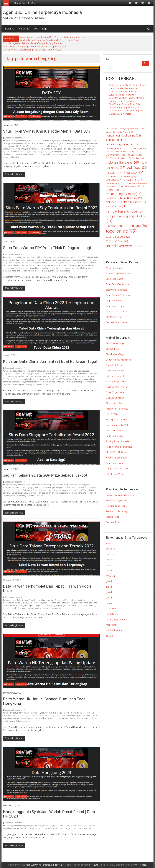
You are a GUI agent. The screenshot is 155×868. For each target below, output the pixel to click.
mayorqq (110, 576)
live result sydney (35, 146)
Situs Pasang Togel (115, 354)
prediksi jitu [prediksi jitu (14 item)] (114, 198)
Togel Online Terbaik (115, 436)
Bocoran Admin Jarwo (117, 322)
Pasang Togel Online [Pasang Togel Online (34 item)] (124, 194)
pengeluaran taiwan (78, 152)
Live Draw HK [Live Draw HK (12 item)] (114, 177)
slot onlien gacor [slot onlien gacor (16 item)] (134, 202)
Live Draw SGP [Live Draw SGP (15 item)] (116, 180)
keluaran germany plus (89, 143)
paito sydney (79, 146)
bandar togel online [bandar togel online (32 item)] (123, 144)
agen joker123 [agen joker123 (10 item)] (138, 129)
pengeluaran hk (23, 828)
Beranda (10, 29)
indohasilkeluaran (114, 630)
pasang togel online (115, 619)
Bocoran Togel (113, 522)
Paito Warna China (18, 149)
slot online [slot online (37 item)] (117, 206)
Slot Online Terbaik (115, 317)
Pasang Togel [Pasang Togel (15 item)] (115, 190)
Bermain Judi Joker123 (117, 425)
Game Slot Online (114, 365)
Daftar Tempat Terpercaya (118, 360)
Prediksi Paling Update (116, 501)
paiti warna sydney (29, 263)
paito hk (62, 716)
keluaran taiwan (9, 146)
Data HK (37, 713)
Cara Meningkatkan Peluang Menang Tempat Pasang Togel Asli (33, 43)
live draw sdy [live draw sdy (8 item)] (130, 177)
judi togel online (60, 143)
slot (36, 29)
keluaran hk (48, 826)
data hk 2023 (46, 713)
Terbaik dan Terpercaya (117, 409)
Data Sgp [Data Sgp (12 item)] (124, 158)
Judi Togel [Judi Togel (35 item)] (137, 168)
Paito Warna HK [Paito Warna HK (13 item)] (134, 186)
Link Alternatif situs (115, 398)
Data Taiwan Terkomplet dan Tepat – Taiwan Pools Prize (47, 588)
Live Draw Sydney (84, 826)
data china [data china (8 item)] (128, 152)
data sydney (29, 143)
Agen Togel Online (114, 268)
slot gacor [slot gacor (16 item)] (114, 202)
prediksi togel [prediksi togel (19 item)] (133, 198)
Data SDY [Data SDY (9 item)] (111, 158)
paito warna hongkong (49, 149)
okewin (109, 636)
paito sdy (70, 146)
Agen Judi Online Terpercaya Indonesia (42, 12)
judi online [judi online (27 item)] (116, 168)
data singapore (17, 143)
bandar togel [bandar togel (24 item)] (117, 140)
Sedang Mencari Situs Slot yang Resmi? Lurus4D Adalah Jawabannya (52, 37)
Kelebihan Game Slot (116, 376)
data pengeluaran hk (62, 141)
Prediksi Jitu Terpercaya (117, 511)
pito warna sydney (21, 154)
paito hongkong (59, 146)
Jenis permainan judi (116, 371)
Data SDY (93, 141)
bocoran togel (11, 141)
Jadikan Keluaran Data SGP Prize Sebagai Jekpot (45, 475)
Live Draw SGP (22, 146)
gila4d (109, 581)
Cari (108, 59)
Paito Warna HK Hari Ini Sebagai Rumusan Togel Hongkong (45, 701)
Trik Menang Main (114, 474)
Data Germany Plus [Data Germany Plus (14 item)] (118, 155)
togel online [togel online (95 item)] (121, 231)
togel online (68, 154)
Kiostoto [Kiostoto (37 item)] (134, 173)
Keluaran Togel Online (116, 506)
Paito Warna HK (32, 149)
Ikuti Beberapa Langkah (117, 387)
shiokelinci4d (112, 614)
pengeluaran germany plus (36, 152)
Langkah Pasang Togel (117, 469)
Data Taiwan (39, 143)
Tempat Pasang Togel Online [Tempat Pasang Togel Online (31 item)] (126, 219)
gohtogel (110, 603)
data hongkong (59, 713)
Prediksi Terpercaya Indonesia (120, 495)
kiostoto (110, 543)
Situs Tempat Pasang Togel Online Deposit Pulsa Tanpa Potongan (34, 47)
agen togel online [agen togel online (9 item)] (114, 132)
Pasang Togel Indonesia (117, 441)
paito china (47, 146)
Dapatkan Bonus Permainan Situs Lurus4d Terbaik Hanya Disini (49, 40)
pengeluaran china (17, 152)
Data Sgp (7, 143)
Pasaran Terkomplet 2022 (118, 312)
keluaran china (73, 143)
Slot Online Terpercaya (117, 290)
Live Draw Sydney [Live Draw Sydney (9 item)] (135, 180)
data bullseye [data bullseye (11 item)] (114, 152)
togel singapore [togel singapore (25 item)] (119, 237)
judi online (24, 29)
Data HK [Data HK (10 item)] (136, 155)
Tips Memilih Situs (115, 403)
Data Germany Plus (46, 141)
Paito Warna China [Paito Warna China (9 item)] (115, 187)
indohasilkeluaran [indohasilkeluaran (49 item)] (123, 162)
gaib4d (109, 571)
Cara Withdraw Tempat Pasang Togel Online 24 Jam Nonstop (32, 50)
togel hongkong (57, 154)
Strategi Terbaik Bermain (118, 420)
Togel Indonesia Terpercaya (119, 447)
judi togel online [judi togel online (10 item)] (115, 173)
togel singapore (80, 154)
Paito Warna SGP (78, 149)
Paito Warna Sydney (70, 379)
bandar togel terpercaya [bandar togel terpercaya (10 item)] (118, 148)
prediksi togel (44, 154)
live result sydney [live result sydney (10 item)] (115, 183)
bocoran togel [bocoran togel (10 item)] (138, 148)
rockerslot (111, 625)
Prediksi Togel (113, 517)
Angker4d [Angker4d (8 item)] (128, 132)
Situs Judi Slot (113, 349)
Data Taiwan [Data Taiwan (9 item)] (138, 158)
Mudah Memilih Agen (116, 452)
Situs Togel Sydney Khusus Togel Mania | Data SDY (47, 131)
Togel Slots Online (115, 301)
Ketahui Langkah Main (116, 458)
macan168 (111, 609)
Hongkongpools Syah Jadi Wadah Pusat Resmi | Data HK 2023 (49, 814)
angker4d (110, 549)
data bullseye (22, 141)
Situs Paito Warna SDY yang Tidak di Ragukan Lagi (47, 248)
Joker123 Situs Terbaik (117, 414)
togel (45, 29)
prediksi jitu (33, 154)
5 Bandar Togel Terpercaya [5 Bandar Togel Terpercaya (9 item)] (117, 129)
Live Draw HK (59, 826)
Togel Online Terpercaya (117, 284)
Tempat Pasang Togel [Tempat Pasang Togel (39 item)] (125, 211)
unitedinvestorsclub (11, 157)
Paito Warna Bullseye (88, 263)
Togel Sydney (35, 116)
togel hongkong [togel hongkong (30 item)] (133, 226)
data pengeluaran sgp (80, 141)
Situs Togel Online (114, 279)
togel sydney (92, 154)
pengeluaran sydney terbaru (58, 152)
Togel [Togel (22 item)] (112, 226)
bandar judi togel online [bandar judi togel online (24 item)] (123, 136)
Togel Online (21, 116)
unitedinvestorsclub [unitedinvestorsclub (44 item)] (125, 246)
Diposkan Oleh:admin (14, 138)
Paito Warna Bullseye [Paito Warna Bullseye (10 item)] (136, 183)
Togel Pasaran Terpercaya (119, 295)
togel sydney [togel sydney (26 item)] (117, 241)
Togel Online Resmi (115, 306)
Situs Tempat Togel (115, 343)
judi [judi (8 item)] (144, 163)
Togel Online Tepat (115, 463)
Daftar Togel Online (115, 392)
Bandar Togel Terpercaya (118, 273)
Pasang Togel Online (116, 382)
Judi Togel (49, 143)
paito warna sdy (65, 149)
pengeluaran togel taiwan (51, 268)
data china (33, 141)
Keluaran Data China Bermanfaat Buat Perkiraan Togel (50, 361)
